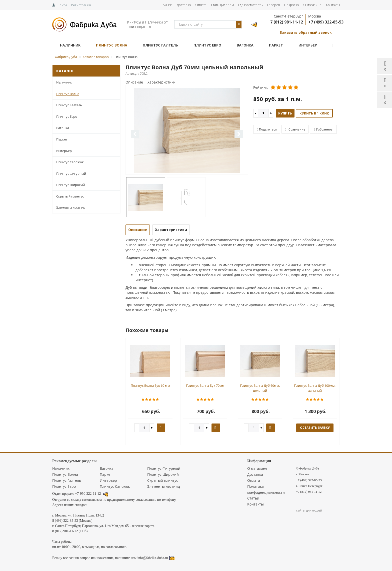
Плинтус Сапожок (70, 162)
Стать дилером (222, 5)
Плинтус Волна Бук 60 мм (150, 385)
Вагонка (245, 45)
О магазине (312, 5)
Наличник (70, 45)
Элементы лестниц (71, 207)
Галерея (273, 5)
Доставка (184, 5)
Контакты (333, 5)
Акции (167, 5)
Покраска (291, 5)
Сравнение (295, 129)
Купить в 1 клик (314, 113)
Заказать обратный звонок (306, 32)
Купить (285, 113)
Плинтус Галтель (160, 45)
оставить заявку (315, 428)
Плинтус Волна (112, 45)
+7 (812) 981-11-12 (285, 22)
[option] (187, 130)
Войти (62, 5)
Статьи (253, 498)
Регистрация (81, 5)
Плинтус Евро (207, 45)
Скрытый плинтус (70, 196)
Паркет (276, 45)
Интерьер (308, 45)
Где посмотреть (250, 5)
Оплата (201, 5)
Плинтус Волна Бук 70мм (205, 385)
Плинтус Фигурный (71, 173)
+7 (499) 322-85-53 (326, 22)
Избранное (323, 129)
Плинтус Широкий (70, 185)
